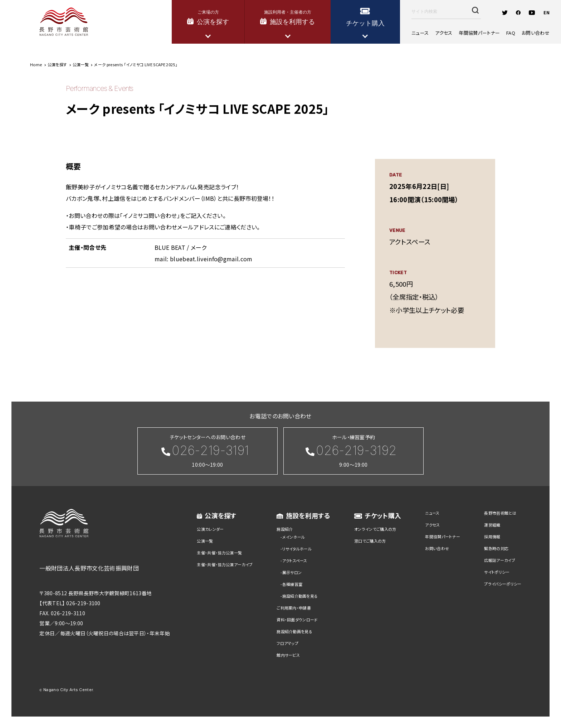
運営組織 (492, 525)
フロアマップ (287, 643)
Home (36, 64)
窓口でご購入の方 (370, 541)
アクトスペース (295, 560)
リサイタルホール (297, 549)
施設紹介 (285, 529)
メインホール (294, 537)
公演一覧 (205, 541)
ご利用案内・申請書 (294, 608)
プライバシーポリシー (503, 584)
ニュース (420, 33)
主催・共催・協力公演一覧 (219, 553)
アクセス (444, 33)
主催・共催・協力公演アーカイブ (225, 564)
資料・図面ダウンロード (297, 620)
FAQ (511, 33)
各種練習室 (292, 584)
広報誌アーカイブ (500, 560)
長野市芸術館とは (500, 513)
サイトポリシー (497, 572)
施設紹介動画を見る (300, 596)
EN (547, 12)
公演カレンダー (210, 529)
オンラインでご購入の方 (375, 529)
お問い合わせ (536, 33)
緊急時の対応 (496, 548)
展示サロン (292, 572)
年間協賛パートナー (479, 33)
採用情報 (492, 537)
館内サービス (288, 655)
